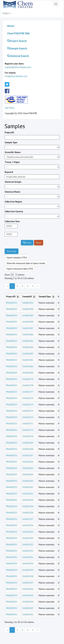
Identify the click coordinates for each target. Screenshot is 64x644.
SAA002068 (28, 449)
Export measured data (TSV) (20, 269)
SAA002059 (28, 506)
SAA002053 (28, 545)
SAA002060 (28, 500)
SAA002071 (28, 430)
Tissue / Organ (12, 162)
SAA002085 (28, 341)
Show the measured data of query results (26, 263)
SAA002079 (28, 379)
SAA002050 (28, 564)
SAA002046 (28, 589)
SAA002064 (28, 474)
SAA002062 (28, 487)
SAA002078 (28, 385)
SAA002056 (28, 525)
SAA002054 (28, 538)
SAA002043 (28, 608)
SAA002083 (28, 354)
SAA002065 (28, 468)
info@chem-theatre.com (16, 76)
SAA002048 (28, 576)
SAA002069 (28, 443)
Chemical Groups (13, 182)
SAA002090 (28, 309)
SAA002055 (28, 532)
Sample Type (11, 142)
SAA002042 (28, 614)
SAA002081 (28, 366)
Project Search (17, 41)
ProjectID (9, 132)
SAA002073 (28, 417)
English (7, 13)
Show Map (12, 251)
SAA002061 (28, 494)
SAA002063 (28, 481)
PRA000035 (12, 303)
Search (27, 243)
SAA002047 (28, 583)
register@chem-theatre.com (18, 67)
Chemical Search (18, 56)
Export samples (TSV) (17, 258)
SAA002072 (28, 424)
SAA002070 (28, 436)
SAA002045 (28, 595)
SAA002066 (28, 462)
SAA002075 (28, 405)
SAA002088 (28, 322)
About (11, 26)
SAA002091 (28, 303)
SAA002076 (28, 398)
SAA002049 (28, 570)
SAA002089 (28, 315)
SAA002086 (28, 334)
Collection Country (14, 211)
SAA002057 (28, 519)
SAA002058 (28, 513)
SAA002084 (28, 347)
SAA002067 (28, 455)
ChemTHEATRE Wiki (18, 33)
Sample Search (17, 48)
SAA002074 (28, 411)
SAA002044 (28, 602)
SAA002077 (28, 392)
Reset (39, 243)
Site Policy (10, 108)
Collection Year (12, 221)
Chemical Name (12, 192)
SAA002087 (28, 328)
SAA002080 (28, 373)
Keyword (9, 172)
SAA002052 (28, 551)
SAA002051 (28, 557)
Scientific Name (13, 152)
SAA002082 (28, 360)
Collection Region (13, 202)
